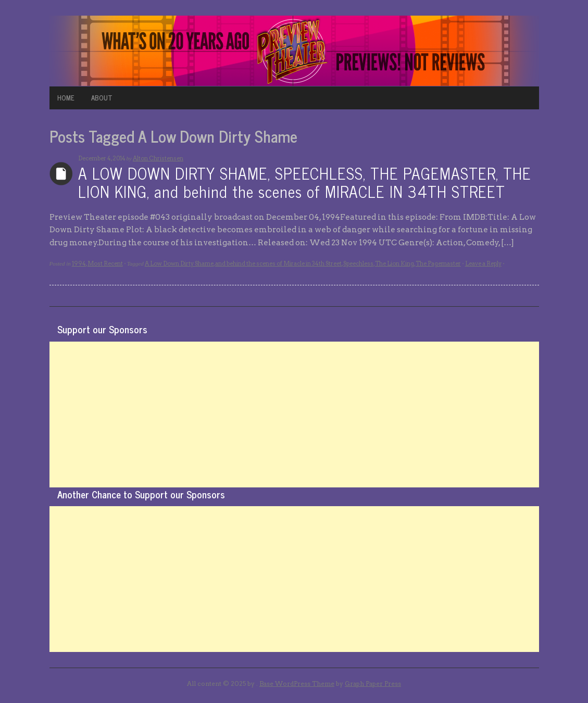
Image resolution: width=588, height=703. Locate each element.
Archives (61, 174)
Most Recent (105, 263)
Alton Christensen (158, 158)
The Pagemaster (438, 263)
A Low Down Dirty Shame (179, 263)
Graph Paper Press (373, 683)
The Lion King (395, 263)
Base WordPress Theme (297, 683)
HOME (66, 98)
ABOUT (102, 98)
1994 (79, 263)
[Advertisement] (294, 415)
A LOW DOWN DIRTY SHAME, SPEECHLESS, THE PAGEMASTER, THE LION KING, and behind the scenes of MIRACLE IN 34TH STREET (305, 182)
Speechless (358, 263)
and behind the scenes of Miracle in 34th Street (278, 263)
